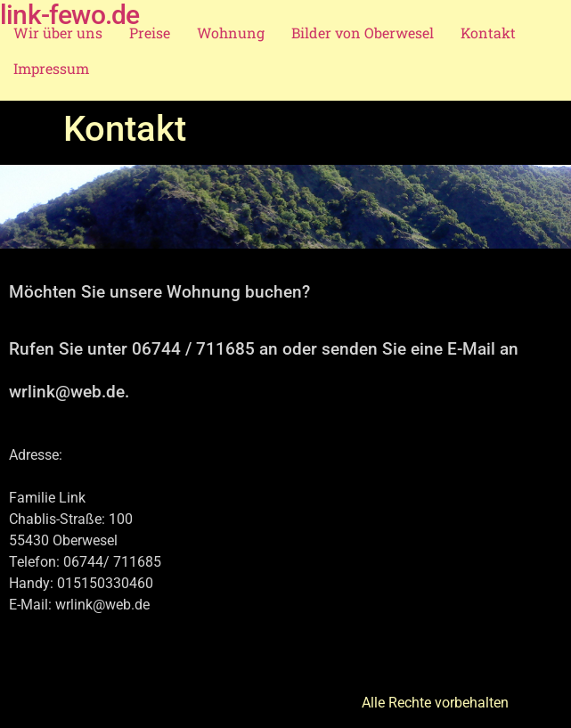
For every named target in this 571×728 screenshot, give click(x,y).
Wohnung (231, 33)
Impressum (51, 68)
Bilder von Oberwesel (363, 33)
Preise (150, 33)
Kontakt (488, 33)
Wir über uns (58, 33)
